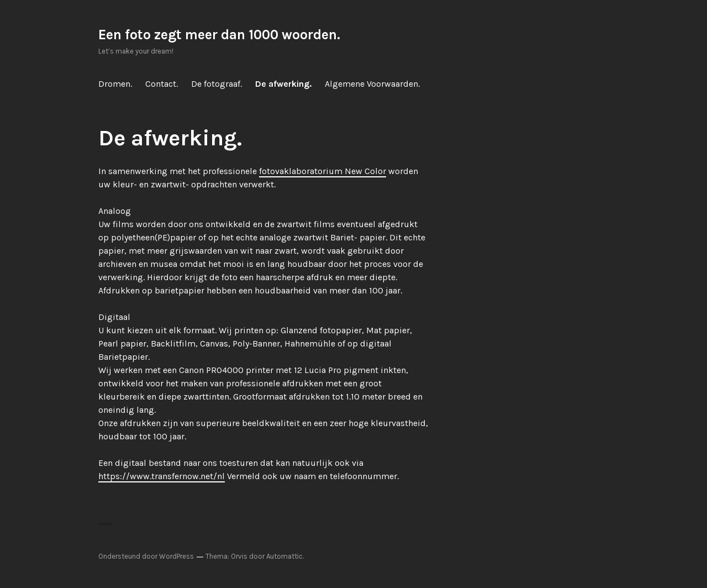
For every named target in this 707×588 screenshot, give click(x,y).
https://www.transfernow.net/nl (162, 476)
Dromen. (115, 84)
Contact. (162, 84)
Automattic (284, 556)
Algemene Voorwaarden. (372, 84)
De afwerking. (283, 84)
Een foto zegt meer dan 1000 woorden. (219, 35)
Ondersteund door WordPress (146, 556)
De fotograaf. (217, 84)
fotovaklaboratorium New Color (323, 171)
